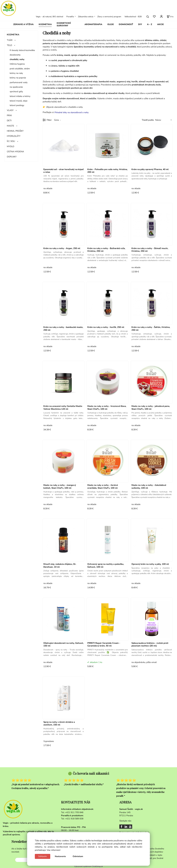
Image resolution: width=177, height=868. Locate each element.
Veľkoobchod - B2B (133, 17)
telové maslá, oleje (19, 101)
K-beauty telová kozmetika (22, 50)
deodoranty (15, 55)
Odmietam (78, 856)
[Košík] (170, 17)
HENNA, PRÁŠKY (15, 131)
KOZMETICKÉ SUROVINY (64, 24)
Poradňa (70, 17)
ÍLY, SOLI (11, 141)
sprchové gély (16, 91)
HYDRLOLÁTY (14, 136)
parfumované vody (19, 82)
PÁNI (9, 115)
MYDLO (10, 146)
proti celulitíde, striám (20, 69)
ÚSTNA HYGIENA (15, 152)
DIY (140, 24)
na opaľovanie (16, 87)
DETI (9, 121)
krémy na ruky (16, 73)
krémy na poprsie (18, 78)
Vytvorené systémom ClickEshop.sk (88, 866)
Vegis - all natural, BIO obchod (49, 17)
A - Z (150, 24)
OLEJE (111, 24)
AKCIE (160, 24)
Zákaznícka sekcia (86, 17)
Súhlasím (43, 856)
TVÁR (10, 40)
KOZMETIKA (45, 24)
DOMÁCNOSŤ (126, 24)
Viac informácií (53, 850)
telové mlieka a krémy (20, 96)
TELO (9, 45)
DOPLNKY (12, 157)
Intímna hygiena (17, 64)
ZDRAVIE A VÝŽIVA (23, 24)
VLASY (10, 110)
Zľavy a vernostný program (109, 17)
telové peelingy (17, 105)
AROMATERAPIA (93, 24)
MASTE (10, 126)
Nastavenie (60, 856)
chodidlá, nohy (17, 59)
